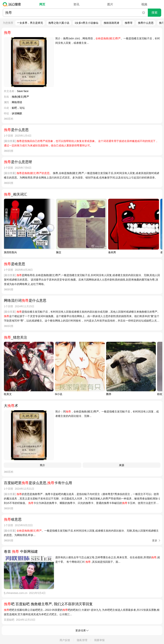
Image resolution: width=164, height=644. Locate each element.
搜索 (155, 13)
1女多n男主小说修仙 (87, 23)
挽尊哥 (129, 23)
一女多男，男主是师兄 (30, 23)
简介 (42, 465)
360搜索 (13, 4)
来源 (122, 465)
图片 (110, 4)
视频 (144, 4)
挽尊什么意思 (146, 23)
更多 (155, 540)
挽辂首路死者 (112, 23)
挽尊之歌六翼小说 (59, 23)
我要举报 (99, 640)
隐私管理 (82, 640)
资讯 (76, 4)
